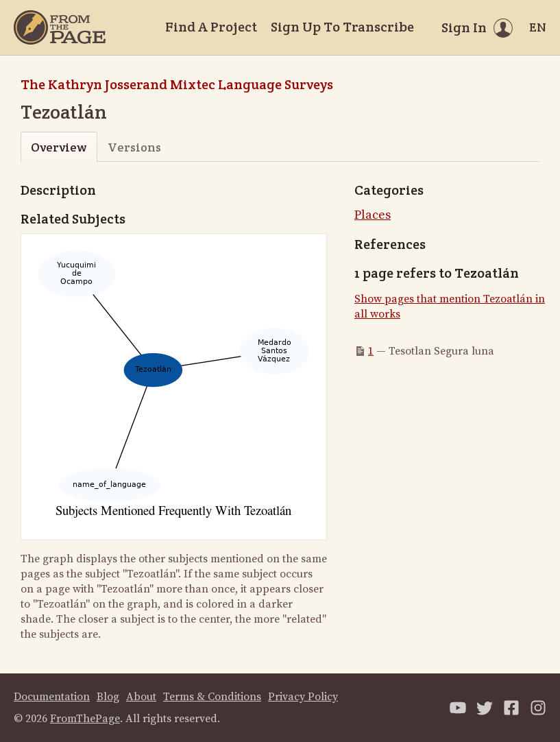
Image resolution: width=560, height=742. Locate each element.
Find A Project (211, 27)
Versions (134, 147)
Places (373, 215)
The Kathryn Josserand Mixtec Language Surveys (177, 84)
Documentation (52, 697)
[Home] (60, 27)
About (141, 697)
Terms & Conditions (212, 697)
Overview (59, 147)
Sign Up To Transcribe (342, 27)
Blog (108, 697)
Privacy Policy (303, 697)
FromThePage (85, 719)
